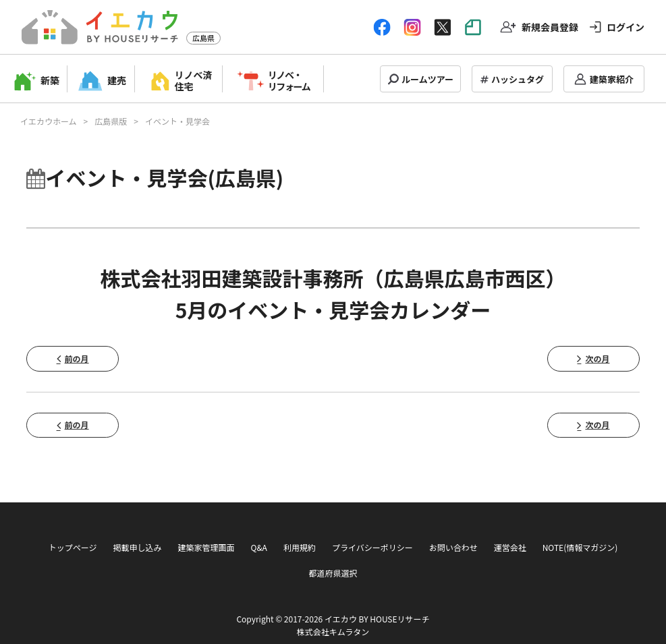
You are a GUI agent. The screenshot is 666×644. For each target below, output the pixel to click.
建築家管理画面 (206, 547)
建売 (117, 80)
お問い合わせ (453, 547)
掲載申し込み (137, 547)
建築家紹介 (612, 79)
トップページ (73, 547)
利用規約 (300, 547)
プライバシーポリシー (372, 547)
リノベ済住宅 (194, 80)
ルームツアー (427, 79)
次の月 (597, 358)
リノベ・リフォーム (289, 80)
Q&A (259, 547)
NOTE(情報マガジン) (580, 547)
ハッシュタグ (518, 79)
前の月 (77, 358)
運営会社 (510, 547)
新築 (50, 80)
